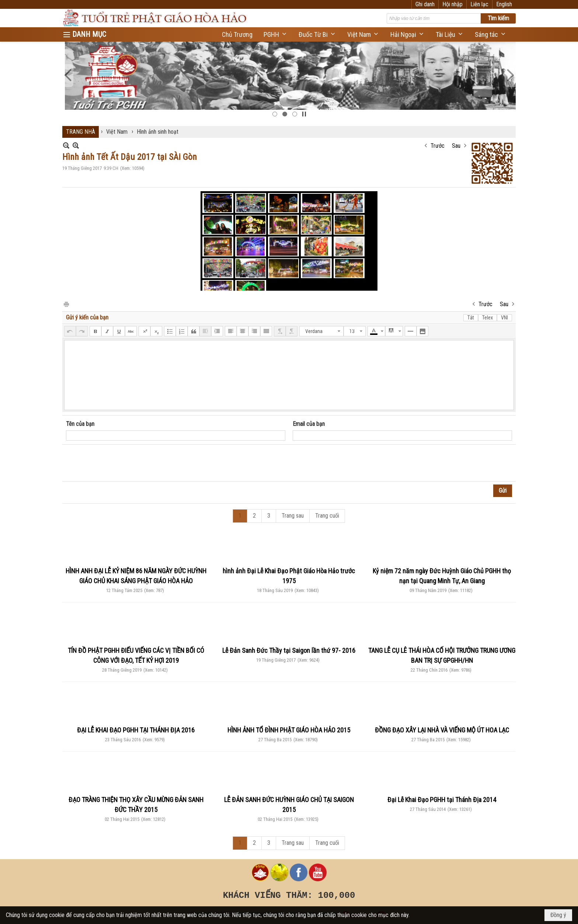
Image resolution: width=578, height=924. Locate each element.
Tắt (471, 318)
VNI (504, 318)
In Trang (66, 304)
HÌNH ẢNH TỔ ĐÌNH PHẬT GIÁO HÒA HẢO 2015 (289, 730)
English (504, 4)
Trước (438, 146)
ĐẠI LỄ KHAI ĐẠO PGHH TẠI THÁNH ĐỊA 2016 (136, 730)
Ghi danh (425, 4)
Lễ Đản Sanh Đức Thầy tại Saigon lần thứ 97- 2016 (289, 650)
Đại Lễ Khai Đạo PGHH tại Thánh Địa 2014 (442, 800)
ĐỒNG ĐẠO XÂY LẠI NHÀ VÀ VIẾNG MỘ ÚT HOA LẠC (442, 730)
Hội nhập (452, 4)
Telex (488, 318)
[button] (276, 34)
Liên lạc (479, 4)
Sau (456, 146)
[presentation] (122, 463)
